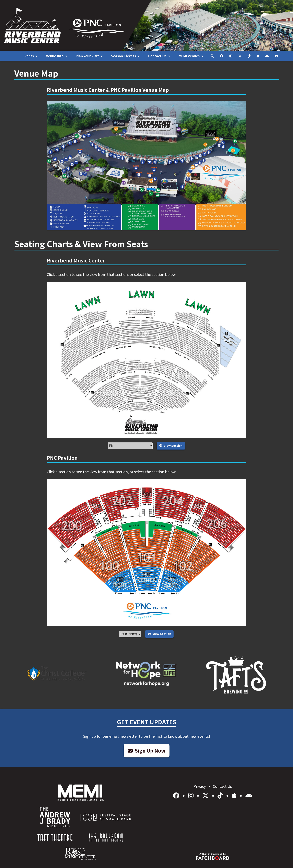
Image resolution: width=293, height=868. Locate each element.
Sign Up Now (147, 750)
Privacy (200, 786)
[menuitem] (30, 56)
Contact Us (222, 786)
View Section (171, 446)
